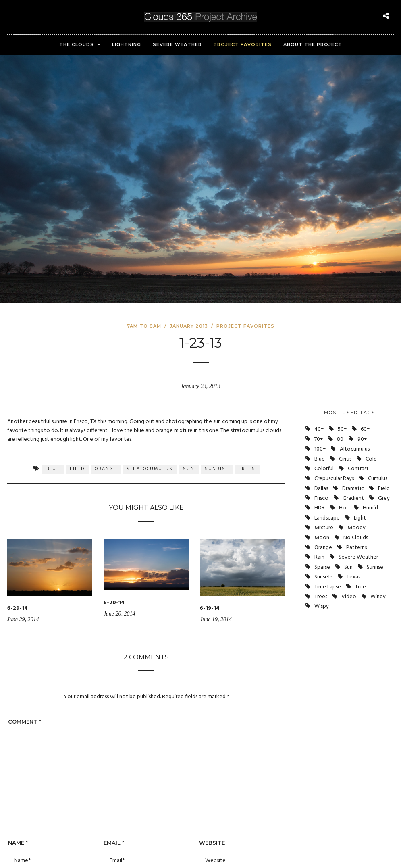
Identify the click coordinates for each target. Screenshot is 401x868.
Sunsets (323, 577)
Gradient (353, 498)
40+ (319, 429)
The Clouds (77, 44)
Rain (319, 557)
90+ (362, 439)
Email (114, 843)
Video (349, 597)
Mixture (324, 528)
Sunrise (217, 469)
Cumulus (378, 479)
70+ (319, 439)
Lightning (127, 44)
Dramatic (353, 489)
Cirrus (345, 459)
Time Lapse (328, 587)
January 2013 (189, 326)
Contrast (358, 469)
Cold (371, 459)
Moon (322, 538)
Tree (360, 587)
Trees (247, 469)
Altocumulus (355, 449)
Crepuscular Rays (334, 479)
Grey (384, 498)
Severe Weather (177, 44)
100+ (320, 449)
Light (360, 518)
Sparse (322, 567)
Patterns (356, 548)
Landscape (327, 518)
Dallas (321, 489)
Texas (353, 577)
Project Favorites (243, 44)
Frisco (321, 498)
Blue (53, 469)
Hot (344, 508)
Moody (356, 528)
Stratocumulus (150, 469)
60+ (365, 429)
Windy (378, 597)
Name (18, 843)
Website (212, 843)
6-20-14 (114, 603)
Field (77, 469)
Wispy (322, 606)
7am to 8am (144, 326)
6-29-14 (18, 608)
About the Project (313, 44)
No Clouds (356, 538)
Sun (189, 469)
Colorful (324, 469)
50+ (342, 429)
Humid (370, 508)
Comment (25, 722)
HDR (320, 508)
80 (340, 439)
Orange (106, 469)
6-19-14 (210, 608)
